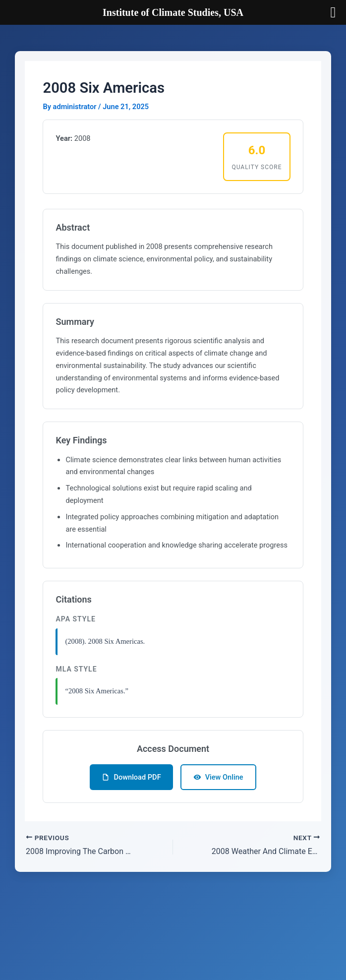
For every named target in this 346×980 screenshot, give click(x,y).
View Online (218, 777)
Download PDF (131, 777)
